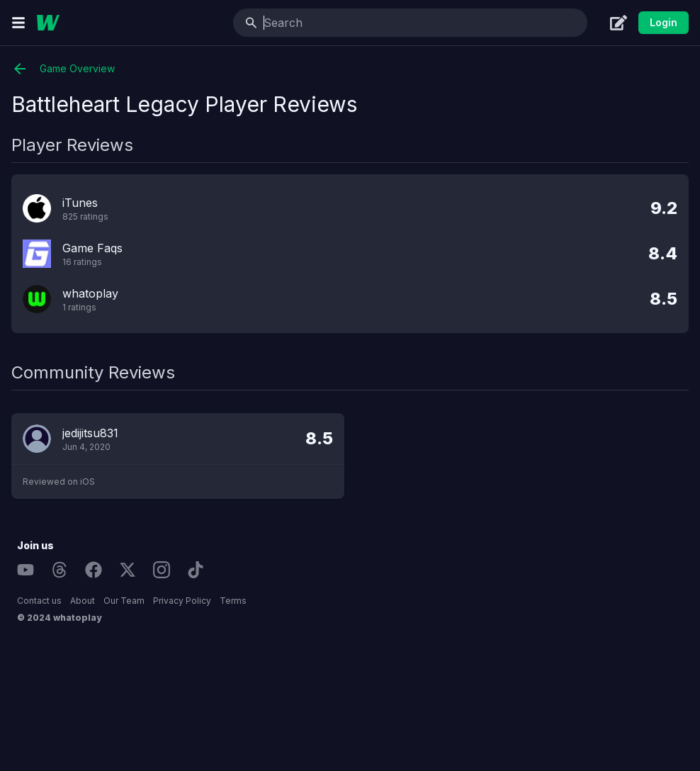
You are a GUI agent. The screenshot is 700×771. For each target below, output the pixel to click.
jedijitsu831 (90, 433)
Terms (233, 601)
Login (664, 22)
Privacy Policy (182, 601)
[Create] (619, 23)
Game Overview (63, 69)
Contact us (39, 601)
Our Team (124, 601)
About (83, 601)
